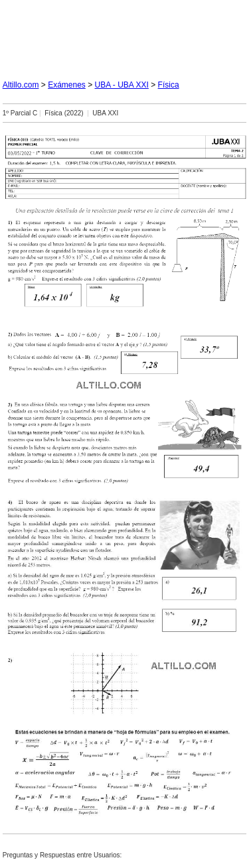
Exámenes (67, 85)
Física (169, 85)
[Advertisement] (125, 34)
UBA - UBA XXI (122, 85)
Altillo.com (21, 85)
